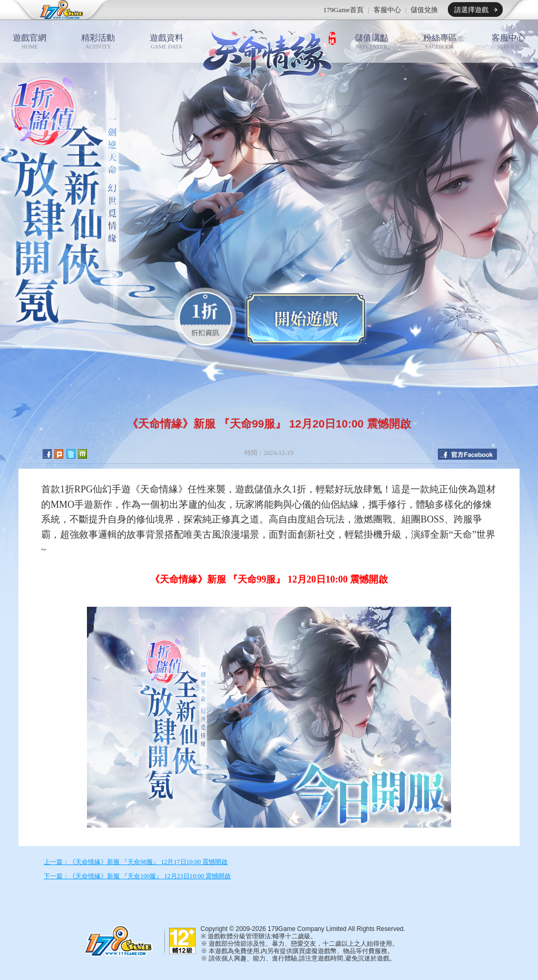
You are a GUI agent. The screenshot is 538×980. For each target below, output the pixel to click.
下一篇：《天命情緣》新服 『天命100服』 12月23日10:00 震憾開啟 (137, 876)
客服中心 (387, 10)
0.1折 (205, 319)
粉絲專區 (440, 42)
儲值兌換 (424, 10)
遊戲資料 (167, 42)
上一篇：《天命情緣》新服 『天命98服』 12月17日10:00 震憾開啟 (136, 862)
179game (55, 10)
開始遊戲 (306, 318)
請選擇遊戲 (471, 10)
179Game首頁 (344, 10)
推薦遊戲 (172, 10)
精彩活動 (98, 42)
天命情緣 (269, 52)
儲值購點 (371, 42)
